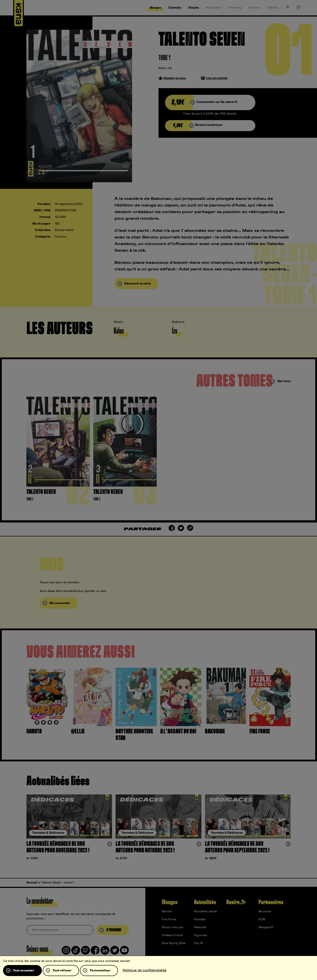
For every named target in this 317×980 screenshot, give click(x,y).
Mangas (170, 902)
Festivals (200, 927)
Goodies (200, 919)
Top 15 (198, 943)
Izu (170, 68)
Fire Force (169, 919)
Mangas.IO (266, 927)
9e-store (265, 911)
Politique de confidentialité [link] (145, 970)
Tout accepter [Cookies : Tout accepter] (24, 971)
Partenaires (271, 902)
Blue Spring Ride (174, 943)
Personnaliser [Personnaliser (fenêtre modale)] (100, 971)
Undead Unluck (172, 935)
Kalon (162, 68)
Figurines (201, 935)
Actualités (205, 902)
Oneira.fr (236, 902)
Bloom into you (173, 927)
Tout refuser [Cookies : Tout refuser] (62, 971)
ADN (262, 919)
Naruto (167, 911)
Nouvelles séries (205, 911)
